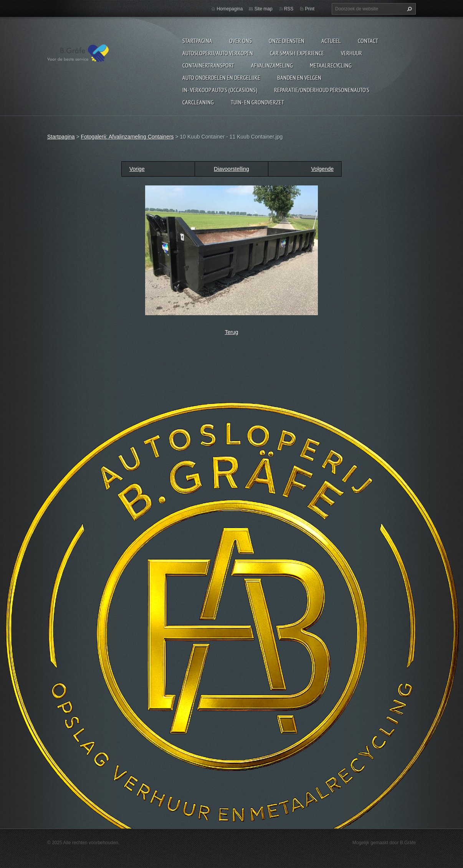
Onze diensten (287, 41)
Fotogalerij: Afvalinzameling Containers (127, 137)
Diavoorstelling (231, 169)
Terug (231, 332)
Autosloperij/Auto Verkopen (218, 53)
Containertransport (208, 65)
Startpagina (197, 41)
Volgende (322, 169)
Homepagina (230, 9)
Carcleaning (198, 102)
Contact (368, 41)
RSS (289, 9)
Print (310, 9)
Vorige (137, 169)
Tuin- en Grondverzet (257, 102)
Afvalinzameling (272, 65)
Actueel (331, 41)
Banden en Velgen (299, 78)
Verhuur (351, 53)
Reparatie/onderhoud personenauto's (322, 90)
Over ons (241, 41)
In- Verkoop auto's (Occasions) (220, 90)
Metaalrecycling (331, 65)
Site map (263, 9)
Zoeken (408, 9)
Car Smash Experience (297, 53)
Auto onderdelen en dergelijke (221, 78)
